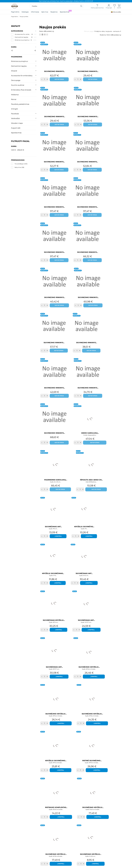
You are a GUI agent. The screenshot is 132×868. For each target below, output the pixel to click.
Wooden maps (17, 123)
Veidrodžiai (15, 118)
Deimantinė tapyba (19, 66)
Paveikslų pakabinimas (20, 104)
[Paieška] (81, 6)
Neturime (19, 167)
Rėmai (14, 99)
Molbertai (15, 95)
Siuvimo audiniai (18, 85)
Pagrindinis (15, 12)
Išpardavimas (66, 11)
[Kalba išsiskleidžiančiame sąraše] (116, 12)
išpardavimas (16, 133)
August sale (16, 128)
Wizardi (14, 71)
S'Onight (15, 109)
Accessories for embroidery (22, 76)
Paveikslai (15, 114)
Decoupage (16, 80)
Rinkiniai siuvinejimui (19, 61)
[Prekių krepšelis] (119, 6)
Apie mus (45, 12)
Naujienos (54, 12)
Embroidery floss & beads (21, 90)
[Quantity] (44, 81)
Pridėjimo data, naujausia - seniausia (108, 31)
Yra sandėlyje (21, 164)
